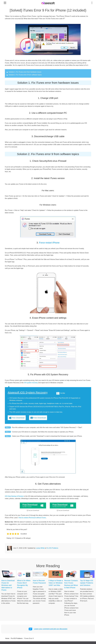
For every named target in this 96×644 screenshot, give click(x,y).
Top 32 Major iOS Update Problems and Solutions (87, 583)
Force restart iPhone (49, 243)
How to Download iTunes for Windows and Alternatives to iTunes (8, 585)
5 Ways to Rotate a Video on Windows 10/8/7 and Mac (56, 583)
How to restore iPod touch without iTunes (32, 518)
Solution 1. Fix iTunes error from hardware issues (25, 72)
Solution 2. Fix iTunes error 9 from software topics (25, 75)
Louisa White (40, 548)
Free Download (18, 418)
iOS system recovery (31, 383)
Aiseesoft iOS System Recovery (28, 392)
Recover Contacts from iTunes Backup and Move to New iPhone (71, 584)
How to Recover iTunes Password (39, 582)
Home (7, 638)
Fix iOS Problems (52, 548)
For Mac (63, 393)
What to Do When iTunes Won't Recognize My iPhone (24, 584)
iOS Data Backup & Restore (14, 496)
